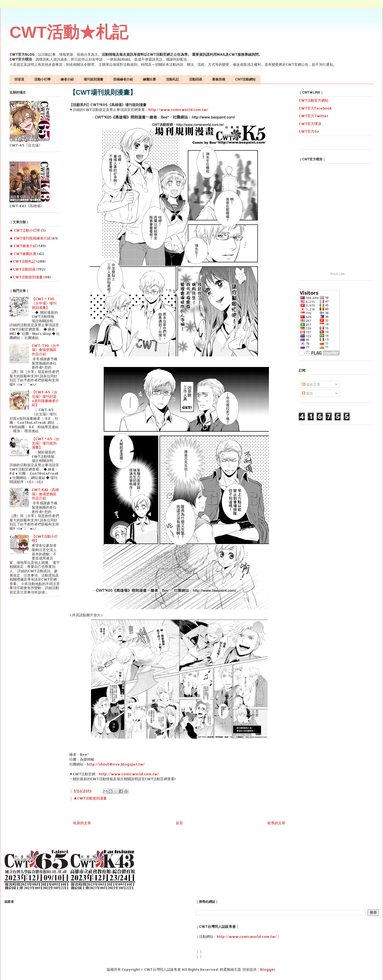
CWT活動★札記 (69, 32)
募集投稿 (219, 79)
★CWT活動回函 (23, 269)
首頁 (179, 823)
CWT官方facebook (315, 108)
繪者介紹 (67, 79)
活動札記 (172, 79)
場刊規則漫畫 (93, 79)
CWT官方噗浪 (310, 124)
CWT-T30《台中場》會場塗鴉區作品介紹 (46, 350)
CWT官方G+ (309, 131)
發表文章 (311, 384)
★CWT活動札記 (23, 261)
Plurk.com (338, 274)
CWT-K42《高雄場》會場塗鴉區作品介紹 (45, 494)
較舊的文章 (276, 823)
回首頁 (19, 79)
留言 (308, 393)
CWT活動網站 (245, 79)
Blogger (268, 969)
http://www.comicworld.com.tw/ (178, 110)
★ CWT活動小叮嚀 (25, 230)
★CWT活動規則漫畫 (90, 798)
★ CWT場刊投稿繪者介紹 (30, 238)
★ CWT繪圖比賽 (23, 254)
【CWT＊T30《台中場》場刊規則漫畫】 (44, 303)
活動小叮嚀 (42, 79)
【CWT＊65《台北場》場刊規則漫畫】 (45, 443)
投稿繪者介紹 (123, 79)
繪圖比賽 (149, 79)
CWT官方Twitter (314, 116)
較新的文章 (82, 823)
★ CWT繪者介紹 (23, 246)
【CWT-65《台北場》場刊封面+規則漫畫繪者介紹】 (45, 398)
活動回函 (196, 79)
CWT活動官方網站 (314, 100)
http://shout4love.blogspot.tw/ (116, 764)
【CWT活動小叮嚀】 (45, 539)
